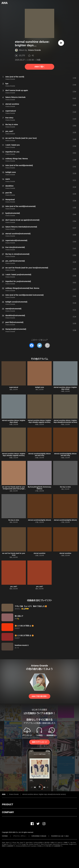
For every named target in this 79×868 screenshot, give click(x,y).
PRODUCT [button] (8, 804)
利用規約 (5, 836)
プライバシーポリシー (20, 836)
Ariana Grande (34, 50)
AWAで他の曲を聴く (39, 696)
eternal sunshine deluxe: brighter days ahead (65, 388)
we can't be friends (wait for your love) (14, 554)
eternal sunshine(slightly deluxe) (40, 520)
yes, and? (14, 587)
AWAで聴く (39, 67)
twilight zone (40, 387)
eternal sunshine (39, 553)
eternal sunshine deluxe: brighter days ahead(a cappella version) (39, 421)
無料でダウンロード (39, 742)
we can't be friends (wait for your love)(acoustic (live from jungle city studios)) (14, 489)
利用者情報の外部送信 (39, 836)
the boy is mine (65, 487)
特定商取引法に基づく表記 (60, 836)
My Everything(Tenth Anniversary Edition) (39, 488)
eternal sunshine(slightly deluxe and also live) (40, 455)
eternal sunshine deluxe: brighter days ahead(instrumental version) (65, 421)
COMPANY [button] (8, 812)
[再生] (61, 43)
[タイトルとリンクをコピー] (47, 345)
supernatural (14, 387)
